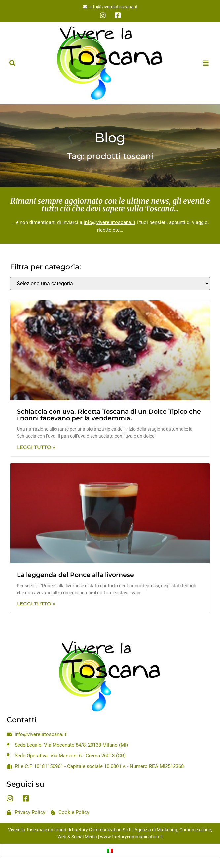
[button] (12, 63)
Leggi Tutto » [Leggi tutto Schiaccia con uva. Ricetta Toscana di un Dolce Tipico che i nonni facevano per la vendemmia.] (36, 447)
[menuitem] (110, 851)
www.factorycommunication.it (131, 837)
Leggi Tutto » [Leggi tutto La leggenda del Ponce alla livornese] (36, 604)
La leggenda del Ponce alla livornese (75, 575)
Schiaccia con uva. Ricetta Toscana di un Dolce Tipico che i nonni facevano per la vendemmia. (109, 415)
